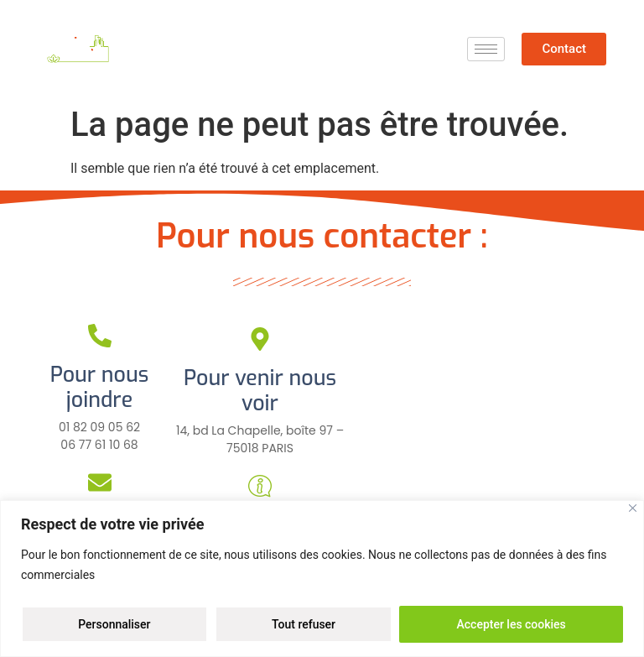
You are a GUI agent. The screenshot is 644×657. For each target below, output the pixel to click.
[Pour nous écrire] (100, 482)
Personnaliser (114, 624)
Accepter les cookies (511, 624)
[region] (322, 579)
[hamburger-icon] (486, 49)
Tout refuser (304, 624)
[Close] (633, 508)
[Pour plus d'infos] (260, 486)
